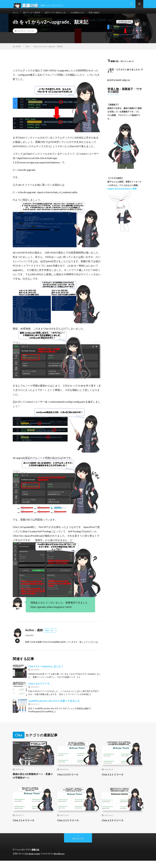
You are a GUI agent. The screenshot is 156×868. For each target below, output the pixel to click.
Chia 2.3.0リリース (69, 781)
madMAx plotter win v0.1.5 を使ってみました (54, 707)
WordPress (61, 861)
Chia (32, 37)
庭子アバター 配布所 (34, 15)
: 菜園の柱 (120, 87)
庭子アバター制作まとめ (61, 15)
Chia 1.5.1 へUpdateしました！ (46, 673)
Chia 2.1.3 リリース (70, 828)
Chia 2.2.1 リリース (114, 781)
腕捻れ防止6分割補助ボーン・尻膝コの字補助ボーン (32, 783)
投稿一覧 (49, 637)
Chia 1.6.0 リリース (39, 690)
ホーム (16, 15)
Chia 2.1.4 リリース (25, 828)
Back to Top (78, 846)
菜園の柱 (36, 857)
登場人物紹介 (104, 15)
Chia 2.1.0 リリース (114, 828)
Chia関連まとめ (85, 15)
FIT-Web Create (33, 861)
